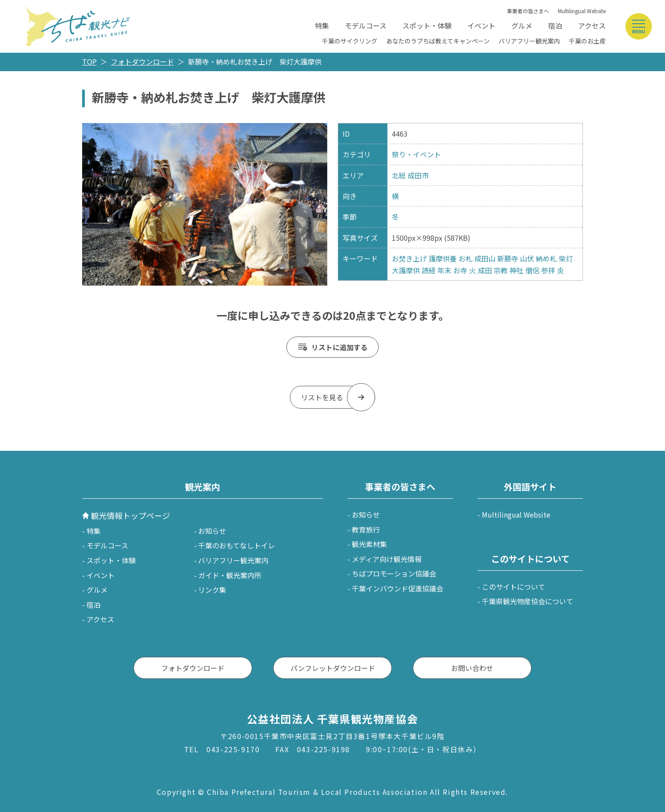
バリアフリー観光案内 (529, 41)
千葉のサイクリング (350, 41)
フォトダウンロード (142, 62)
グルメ (522, 25)
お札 (466, 258)
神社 (517, 270)
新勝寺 (508, 258)
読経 (429, 270)
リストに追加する (340, 347)
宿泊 (555, 25)
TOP (89, 62)
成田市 (418, 175)
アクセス (592, 25)
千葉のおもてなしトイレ (237, 545)
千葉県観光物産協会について (528, 601)
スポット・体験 (427, 25)
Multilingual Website (582, 11)
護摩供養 (443, 258)
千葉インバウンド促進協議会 (398, 588)
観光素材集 (369, 544)
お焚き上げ (409, 258)
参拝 (548, 270)
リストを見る (322, 397)
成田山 (485, 258)
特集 (322, 25)
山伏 (527, 258)
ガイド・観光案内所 (230, 575)
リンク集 (212, 590)
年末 (445, 270)
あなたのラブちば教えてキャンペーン (438, 41)
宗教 (501, 270)
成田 (485, 270)
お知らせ (212, 531)
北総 (399, 175)
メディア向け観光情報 (387, 559)
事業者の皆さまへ (528, 11)
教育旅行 (366, 529)
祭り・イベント (416, 154)
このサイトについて (513, 587)
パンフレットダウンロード (333, 668)
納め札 (546, 258)
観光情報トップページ (130, 515)
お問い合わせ (472, 668)
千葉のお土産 (587, 41)
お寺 (460, 270)
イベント (481, 25)
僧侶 (532, 270)
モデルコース (366, 25)
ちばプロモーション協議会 (394, 573)
